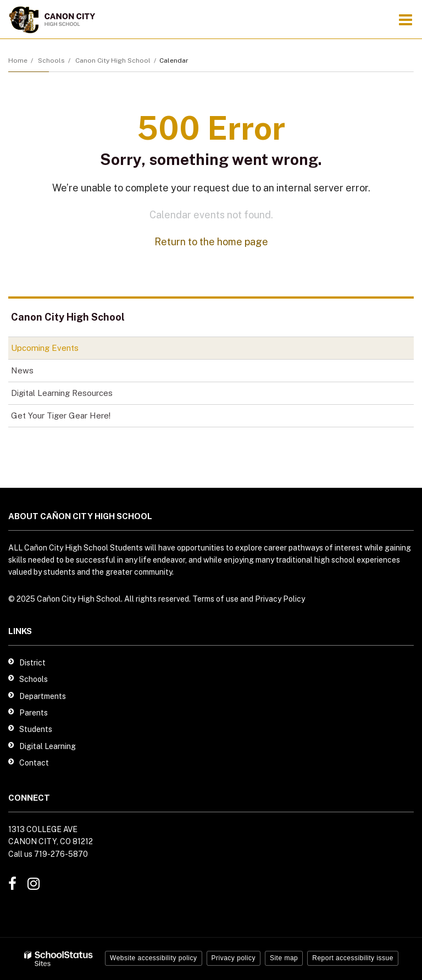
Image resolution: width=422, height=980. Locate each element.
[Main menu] (406, 19)
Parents (34, 713)
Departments (43, 696)
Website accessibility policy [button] (154, 958)
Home (18, 60)
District (32, 663)
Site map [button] (284, 958)
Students (36, 729)
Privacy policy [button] (234, 958)
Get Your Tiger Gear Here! (76, 418)
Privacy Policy (280, 599)
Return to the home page (211, 242)
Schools (51, 60)
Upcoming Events (45, 348)
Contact (34, 763)
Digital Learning (48, 746)
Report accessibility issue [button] (353, 958)
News (22, 370)
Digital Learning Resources (62, 393)
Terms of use (215, 599)
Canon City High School (113, 60)
